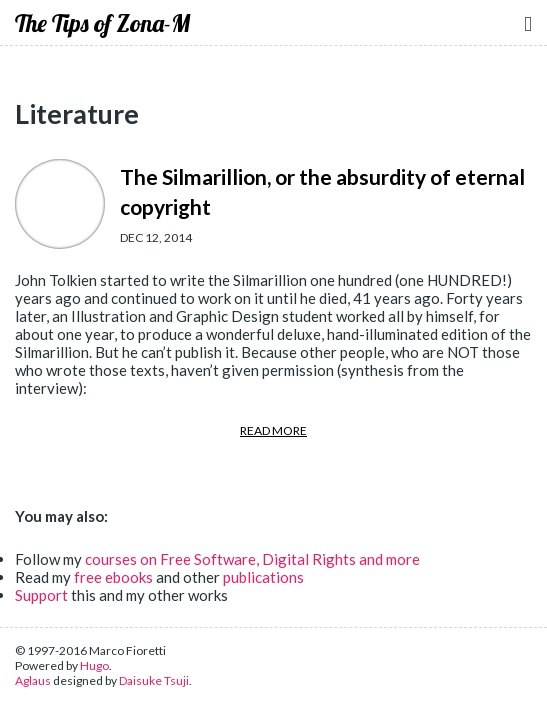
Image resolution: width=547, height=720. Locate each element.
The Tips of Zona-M (102, 23)
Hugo (94, 665)
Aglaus (33, 680)
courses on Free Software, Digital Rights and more (252, 559)
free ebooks (113, 577)
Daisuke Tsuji (154, 680)
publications (263, 577)
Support (41, 595)
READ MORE (273, 430)
